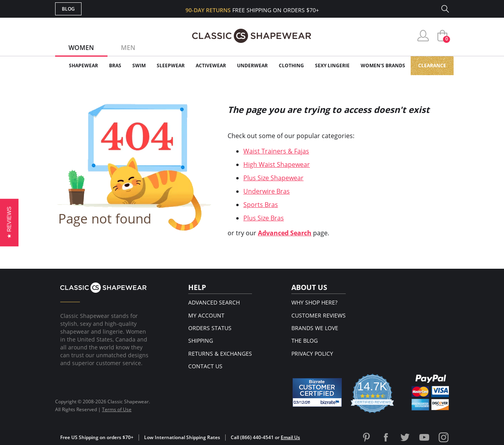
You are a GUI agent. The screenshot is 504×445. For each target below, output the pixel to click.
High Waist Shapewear (277, 164)
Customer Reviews (319, 315)
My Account (206, 315)
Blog (68, 9)
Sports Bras (261, 205)
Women (81, 48)
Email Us (290, 437)
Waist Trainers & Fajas (276, 151)
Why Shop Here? (314, 302)
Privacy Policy (312, 354)
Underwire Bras (267, 191)
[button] (9, 222)
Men (128, 48)
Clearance (432, 66)
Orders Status (210, 328)
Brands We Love (315, 328)
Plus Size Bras (264, 218)
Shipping (201, 341)
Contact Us (205, 366)
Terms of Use (117, 409)
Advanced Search (285, 233)
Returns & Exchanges (220, 354)
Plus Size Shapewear (273, 178)
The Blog (305, 341)
